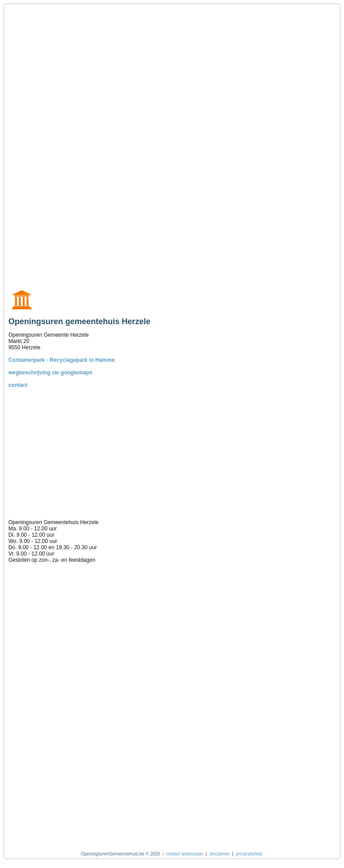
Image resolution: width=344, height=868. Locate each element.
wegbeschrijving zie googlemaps (50, 373)
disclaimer (220, 854)
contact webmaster (185, 854)
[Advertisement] (51, 142)
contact (18, 385)
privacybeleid (249, 854)
